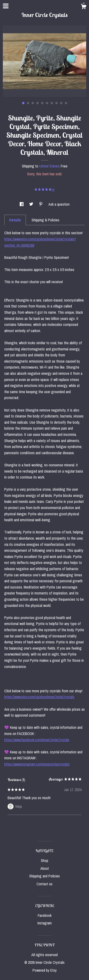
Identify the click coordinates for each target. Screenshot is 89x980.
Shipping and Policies (44, 876)
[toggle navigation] (6, 6)
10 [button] (66, 103)
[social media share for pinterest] (41, 204)
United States (49, 166)
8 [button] (56, 103)
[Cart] (84, 7)
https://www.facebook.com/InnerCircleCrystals (37, 740)
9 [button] (61, 103)
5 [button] (42, 103)
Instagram (45, 923)
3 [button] (33, 103)
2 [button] (28, 103)
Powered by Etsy (45, 970)
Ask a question (59, 204)
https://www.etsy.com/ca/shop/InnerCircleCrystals (39, 697)
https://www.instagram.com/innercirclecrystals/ (37, 764)
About (45, 868)
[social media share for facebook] (22, 204)
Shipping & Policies (45, 220)
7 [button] (52, 103)
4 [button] (37, 103)
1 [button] (23, 103)
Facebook (45, 915)
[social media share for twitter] (32, 204)
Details (15, 220)
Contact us (44, 884)
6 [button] (47, 103)
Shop (44, 860)
